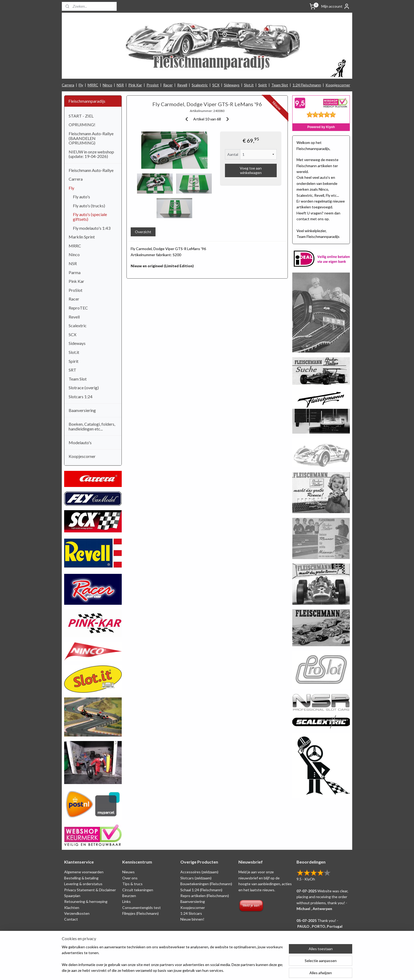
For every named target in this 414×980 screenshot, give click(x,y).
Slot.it (249, 85)
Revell (182, 85)
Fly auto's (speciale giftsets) (90, 217)
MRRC (93, 85)
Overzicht (143, 232)
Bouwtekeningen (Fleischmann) (206, 884)
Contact (71, 919)
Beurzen (129, 896)
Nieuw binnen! (192, 919)
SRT (72, 370)
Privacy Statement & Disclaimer (90, 890)
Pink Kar (135, 85)
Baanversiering (82, 410)
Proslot (153, 85)
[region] (172, 959)
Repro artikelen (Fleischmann (204, 896)
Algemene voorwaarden (84, 872)
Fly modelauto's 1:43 (92, 228)
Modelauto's (80, 442)
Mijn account (336, 6)
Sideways (232, 85)
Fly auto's (81, 197)
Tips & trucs (132, 884)
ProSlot (76, 290)
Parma (75, 272)
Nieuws (128, 872)
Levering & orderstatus (83, 884)
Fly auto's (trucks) (89, 206)
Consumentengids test (142, 908)
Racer (168, 85)
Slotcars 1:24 (81, 397)
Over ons (130, 878)
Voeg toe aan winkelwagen (251, 170)
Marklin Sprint (82, 237)
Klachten (72, 908)
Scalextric (200, 85)
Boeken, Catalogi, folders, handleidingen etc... (92, 426)
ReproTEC (78, 308)
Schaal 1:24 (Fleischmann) (201, 890)
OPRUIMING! (82, 125)
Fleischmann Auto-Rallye (91, 170)
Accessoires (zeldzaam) (199, 872)
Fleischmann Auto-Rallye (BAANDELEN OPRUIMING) (91, 138)
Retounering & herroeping (86, 901)
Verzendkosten (77, 913)
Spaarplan (72, 896)
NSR (120, 85)
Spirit (263, 85)
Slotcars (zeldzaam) (196, 878)
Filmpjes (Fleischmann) (140, 913)
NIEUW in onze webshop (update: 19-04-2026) (91, 154)
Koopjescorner (338, 85)
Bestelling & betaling (81, 878)
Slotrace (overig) (84, 388)
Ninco (107, 85)
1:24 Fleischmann (307, 85)
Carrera (68, 85)
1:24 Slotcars (191, 913)
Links (126, 901)
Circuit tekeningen (138, 890)
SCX (216, 85)
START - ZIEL (81, 116)
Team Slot (280, 85)
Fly (81, 85)
